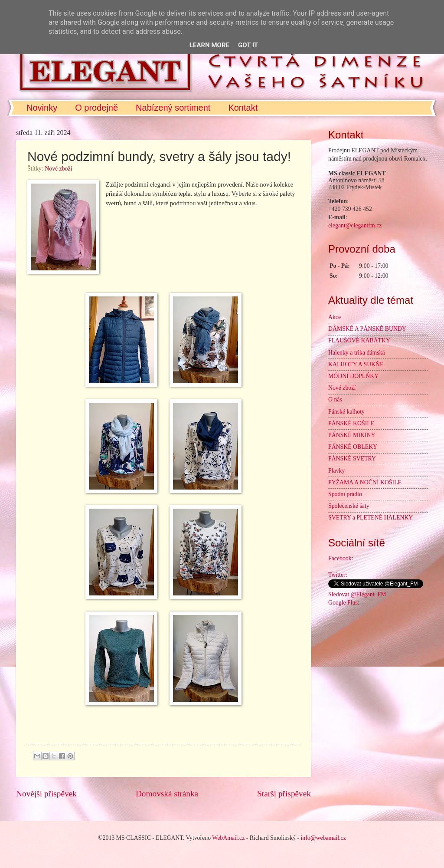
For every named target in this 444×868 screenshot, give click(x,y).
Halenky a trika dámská (357, 353)
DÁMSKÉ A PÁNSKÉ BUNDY (367, 329)
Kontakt (243, 108)
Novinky (42, 108)
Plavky (336, 471)
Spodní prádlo (345, 494)
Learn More (209, 45)
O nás (335, 399)
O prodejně (96, 108)
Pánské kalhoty (346, 412)
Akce (335, 317)
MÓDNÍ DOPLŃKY (353, 376)
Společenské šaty (349, 506)
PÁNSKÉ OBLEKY (353, 447)
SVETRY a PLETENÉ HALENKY (371, 518)
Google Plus (343, 603)
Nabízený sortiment (173, 108)
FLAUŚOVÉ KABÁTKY (359, 340)
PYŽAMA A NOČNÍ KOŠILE (365, 482)
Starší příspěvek (284, 794)
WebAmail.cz (228, 838)
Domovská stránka (167, 794)
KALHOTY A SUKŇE (356, 364)
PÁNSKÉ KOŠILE (351, 423)
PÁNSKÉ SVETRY (352, 459)
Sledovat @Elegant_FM (357, 594)
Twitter (337, 575)
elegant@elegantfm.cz (355, 225)
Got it (248, 45)
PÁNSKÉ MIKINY (352, 435)
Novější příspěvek (46, 794)
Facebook (340, 558)
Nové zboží (58, 169)
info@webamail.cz (323, 838)
